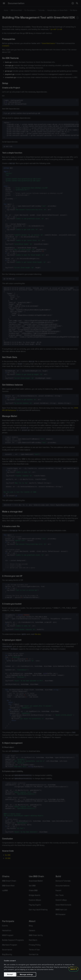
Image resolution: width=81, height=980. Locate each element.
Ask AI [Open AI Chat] (74, 969)
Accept (10, 974)
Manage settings (26, 974)
